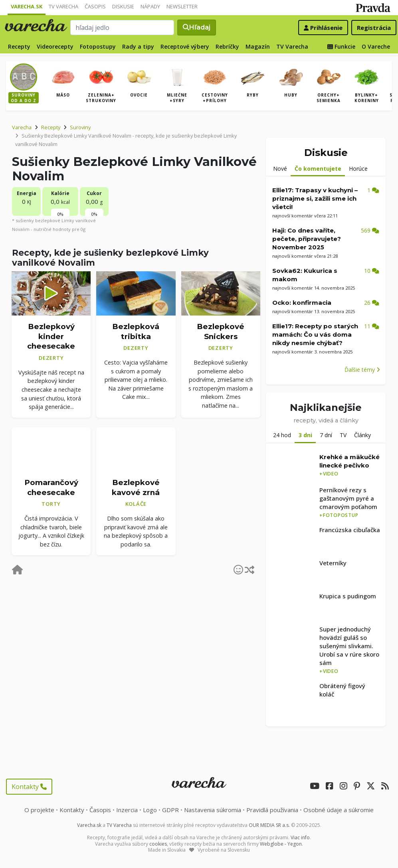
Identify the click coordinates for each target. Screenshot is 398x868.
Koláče (136, 504)
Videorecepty (55, 46)
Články (362, 435)
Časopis (95, 6)
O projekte (39, 810)
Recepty (19, 46)
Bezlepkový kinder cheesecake (51, 336)
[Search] (123, 28)
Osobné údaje (339, 810)
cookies (158, 844)
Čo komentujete (318, 169)
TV (343, 435)
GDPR (170, 810)
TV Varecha (63, 6)
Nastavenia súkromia (213, 810)
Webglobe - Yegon (281, 844)
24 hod (282, 435)
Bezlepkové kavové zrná (136, 487)
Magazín (258, 46)
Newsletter (182, 6)
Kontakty (29, 787)
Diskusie (123, 6)
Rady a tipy (138, 46)
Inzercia (127, 810)
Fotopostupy (98, 46)
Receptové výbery (185, 46)
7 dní (326, 435)
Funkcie (341, 46)
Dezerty (51, 358)
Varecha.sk (27, 6)
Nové (280, 169)
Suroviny (80, 127)
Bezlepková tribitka (136, 331)
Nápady (150, 6)
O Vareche (376, 46)
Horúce (358, 169)
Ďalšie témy (362, 370)
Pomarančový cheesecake (51, 487)
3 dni (305, 435)
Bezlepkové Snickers (221, 331)
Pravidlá (272, 810)
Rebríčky (227, 46)
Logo (150, 810)
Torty (51, 504)
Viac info (300, 837)
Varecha (22, 127)
